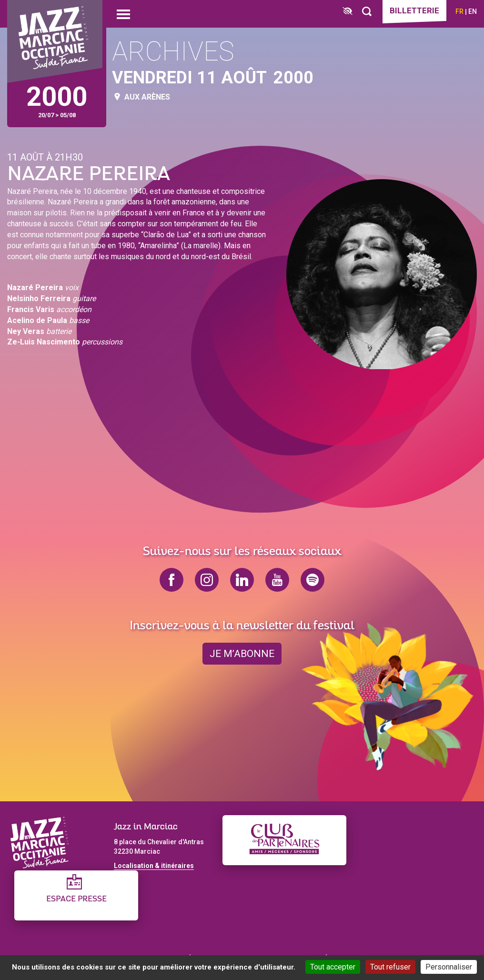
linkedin (242, 580)
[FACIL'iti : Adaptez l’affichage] (348, 12)
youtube (277, 580)
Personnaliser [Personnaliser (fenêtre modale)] (449, 967)
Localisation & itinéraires (154, 866)
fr (459, 11)
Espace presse (76, 899)
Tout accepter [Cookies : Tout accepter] (333, 967)
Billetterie (414, 10)
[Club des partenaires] (284, 840)
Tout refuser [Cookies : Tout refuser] (390, 967)
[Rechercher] (367, 12)
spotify (313, 580)
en (473, 11)
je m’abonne (242, 654)
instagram (207, 580)
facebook (171, 580)
